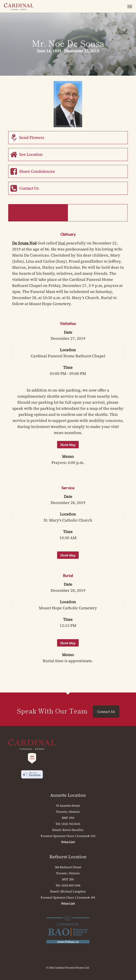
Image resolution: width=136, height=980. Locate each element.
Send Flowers (32, 137)
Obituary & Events (38, 213)
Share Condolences (37, 171)
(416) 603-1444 (71, 885)
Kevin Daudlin (73, 830)
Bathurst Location (68, 857)
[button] (130, 6)
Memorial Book (98, 213)
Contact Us (29, 188)
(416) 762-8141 (71, 824)
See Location (31, 154)
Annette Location (68, 795)
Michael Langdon (73, 891)
